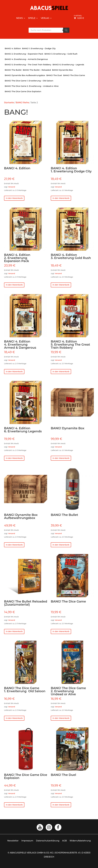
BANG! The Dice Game (74, 75)
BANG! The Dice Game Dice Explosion (23, 91)
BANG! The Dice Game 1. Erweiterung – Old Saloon (29, 81)
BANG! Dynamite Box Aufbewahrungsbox (25, 75)
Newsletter (13, 845)
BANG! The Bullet (13, 70)
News (19, 18)
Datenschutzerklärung (48, 845)
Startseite (9, 103)
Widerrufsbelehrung (80, 845)
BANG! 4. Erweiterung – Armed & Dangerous (26, 59)
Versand (12, 187)
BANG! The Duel (54, 75)
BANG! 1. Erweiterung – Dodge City (39, 48)
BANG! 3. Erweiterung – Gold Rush (61, 54)
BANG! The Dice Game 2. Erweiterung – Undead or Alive (32, 86)
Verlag (45, 18)
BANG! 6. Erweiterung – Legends (68, 65)
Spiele (32, 18)
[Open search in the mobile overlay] (49, 30)
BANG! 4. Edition (13, 48)
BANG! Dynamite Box (62, 70)
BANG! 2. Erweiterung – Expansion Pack (24, 54)
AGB (64, 845)
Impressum (27, 845)
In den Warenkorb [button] (16, 199)
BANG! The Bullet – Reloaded (37, 70)
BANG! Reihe (22, 103)
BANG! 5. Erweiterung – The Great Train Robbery (28, 65)
